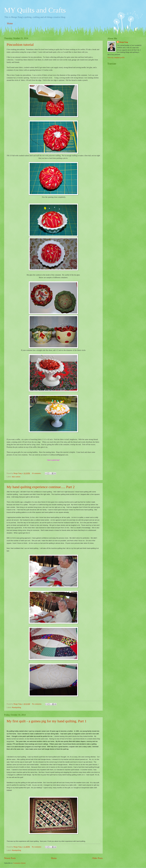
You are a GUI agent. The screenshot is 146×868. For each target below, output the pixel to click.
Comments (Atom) (19, 863)
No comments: (37, 704)
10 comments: (37, 473)
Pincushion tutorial (20, 45)
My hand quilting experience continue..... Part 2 (41, 487)
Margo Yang (124, 42)
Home (10, 23)
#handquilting (16, 707)
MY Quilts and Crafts (35, 10)
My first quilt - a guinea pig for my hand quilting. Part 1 (47, 721)
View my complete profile (116, 58)
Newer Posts (10, 858)
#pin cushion (16, 477)
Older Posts (97, 858)
